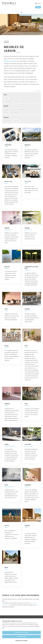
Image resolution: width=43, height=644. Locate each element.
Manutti (6, 110)
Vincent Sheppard (14, 113)
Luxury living (16, 122)
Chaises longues (8, 102)
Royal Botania (21, 110)
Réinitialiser (38, 92)
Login (38, 7)
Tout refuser (21, 637)
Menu (38, 4)
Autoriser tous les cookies (21, 633)
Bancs (17, 99)
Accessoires (17, 102)
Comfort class (8, 122)
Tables (12, 99)
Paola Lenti (13, 110)
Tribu (28, 110)
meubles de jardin (10, 62)
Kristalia (33, 110)
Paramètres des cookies (22, 641)
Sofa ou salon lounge (25, 99)
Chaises (6, 99)
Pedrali (6, 113)
